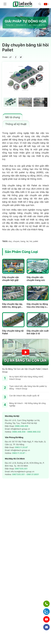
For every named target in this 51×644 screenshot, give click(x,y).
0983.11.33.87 (21, 447)
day (10, 241)
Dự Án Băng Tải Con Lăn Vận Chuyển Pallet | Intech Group (25, 370)
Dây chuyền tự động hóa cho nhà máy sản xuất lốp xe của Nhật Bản (38, 308)
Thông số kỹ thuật (16, 124)
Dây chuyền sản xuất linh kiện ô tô (38, 332)
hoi (31, 241)
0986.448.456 (21, 426)
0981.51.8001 (33, 474)
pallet (36, 241)
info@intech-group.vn (20, 429)
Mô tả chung (13, 117)
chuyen (16, 241)
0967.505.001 (21, 469)
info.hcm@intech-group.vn (22, 471)
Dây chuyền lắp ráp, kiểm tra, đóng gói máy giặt (13, 307)
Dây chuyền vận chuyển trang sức (36, 279)
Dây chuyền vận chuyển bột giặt (11, 279)
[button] (46, 102)
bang (23, 241)
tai (27, 241)
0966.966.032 (34, 432)
